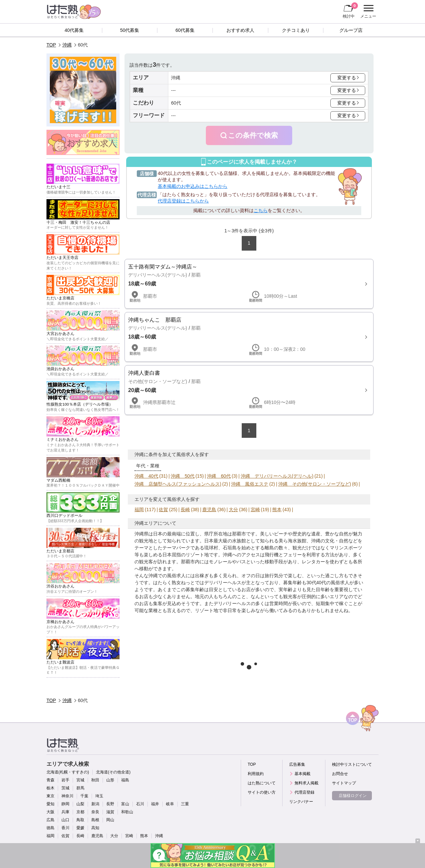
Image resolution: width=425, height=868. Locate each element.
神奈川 (67, 796)
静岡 (65, 804)
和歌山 (127, 812)
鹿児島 (209, 510)
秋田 (95, 780)
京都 (80, 812)
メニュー (367, 12)
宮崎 (255, 510)
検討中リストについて (352, 764)
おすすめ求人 (240, 30)
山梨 (80, 804)
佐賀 (163, 510)
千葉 (84, 796)
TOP (51, 45)
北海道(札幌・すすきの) (68, 772)
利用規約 (256, 774)
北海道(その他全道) (113, 772)
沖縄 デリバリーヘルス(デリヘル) (277, 476)
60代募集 (185, 30)
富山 (125, 804)
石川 (140, 804)
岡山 (110, 820)
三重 (185, 804)
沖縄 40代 (146, 476)
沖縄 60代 (219, 476)
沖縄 (67, 45)
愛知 (50, 804)
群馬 (80, 788)
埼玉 (99, 796)
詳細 (249, 284)
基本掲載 (302, 774)
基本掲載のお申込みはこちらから (193, 186)
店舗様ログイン (353, 796)
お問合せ (340, 774)
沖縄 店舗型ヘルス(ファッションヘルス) (178, 484)
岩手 (65, 780)
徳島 (50, 828)
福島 (125, 780)
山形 (110, 780)
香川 (65, 828)
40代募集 (74, 30)
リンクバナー (301, 802)
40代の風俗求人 (333, 583)
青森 (50, 780)
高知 (95, 828)
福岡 (139, 510)
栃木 (50, 788)
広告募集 (297, 764)
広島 (50, 820)
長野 (110, 804)
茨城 (65, 788)
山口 (65, 820)
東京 (50, 796)
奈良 (95, 812)
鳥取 (80, 820)
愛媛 (80, 828)
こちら (261, 210)
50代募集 (130, 30)
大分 (233, 510)
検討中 (350, 10)
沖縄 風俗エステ (250, 484)
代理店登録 (304, 792)
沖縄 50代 (183, 476)
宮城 (80, 780)
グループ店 (351, 30)
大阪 (50, 812)
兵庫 (65, 812)
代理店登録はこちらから (183, 201)
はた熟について (262, 783)
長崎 (185, 510)
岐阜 (170, 804)
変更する (347, 78)
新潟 (95, 804)
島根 (95, 820)
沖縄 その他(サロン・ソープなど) (315, 484)
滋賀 (110, 812)
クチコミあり (296, 30)
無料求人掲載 (306, 783)
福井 (155, 804)
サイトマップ (344, 783)
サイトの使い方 (262, 792)
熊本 (277, 510)
